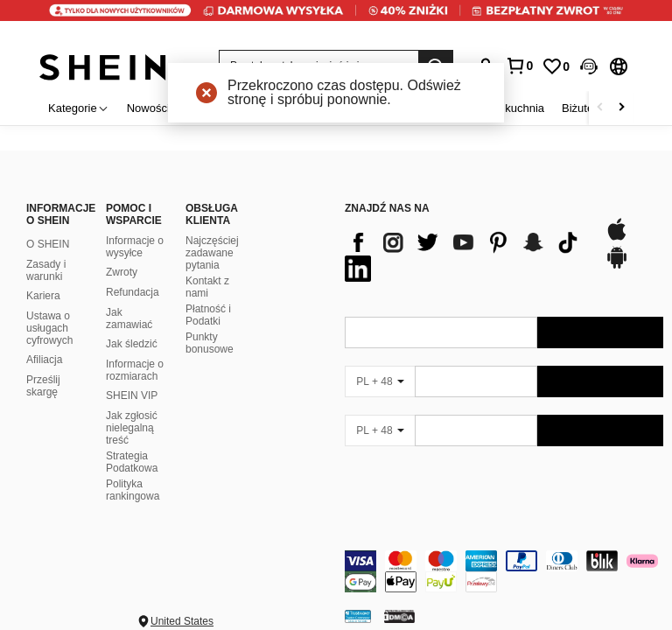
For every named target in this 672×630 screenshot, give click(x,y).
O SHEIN (48, 244)
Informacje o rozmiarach (135, 370)
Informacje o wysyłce (135, 247)
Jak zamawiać (129, 318)
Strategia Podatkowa (132, 462)
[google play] (617, 266)
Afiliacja (44, 360)
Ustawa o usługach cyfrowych (49, 328)
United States (182, 621)
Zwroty (122, 272)
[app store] (617, 238)
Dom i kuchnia (508, 108)
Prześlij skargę (43, 386)
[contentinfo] (504, 571)
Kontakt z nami (207, 287)
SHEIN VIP (132, 395)
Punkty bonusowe (210, 343)
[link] (336, 21)
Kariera (43, 296)
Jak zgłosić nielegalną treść (132, 428)
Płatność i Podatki (208, 315)
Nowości (148, 108)
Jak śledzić (132, 344)
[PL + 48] (380, 381)
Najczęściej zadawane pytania (212, 253)
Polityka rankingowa (133, 490)
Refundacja (133, 292)
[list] (466, 255)
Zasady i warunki (46, 270)
